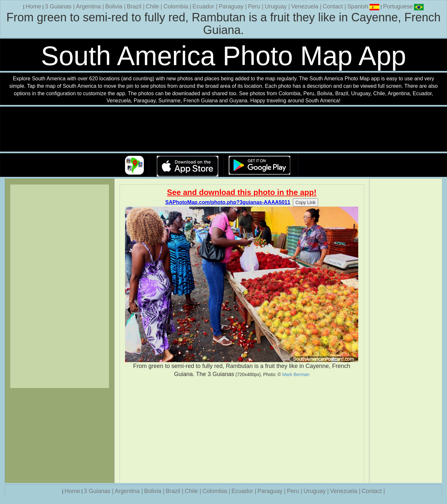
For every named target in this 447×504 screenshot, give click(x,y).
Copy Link (305, 202)
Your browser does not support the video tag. (223, 129)
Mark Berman (296, 374)
